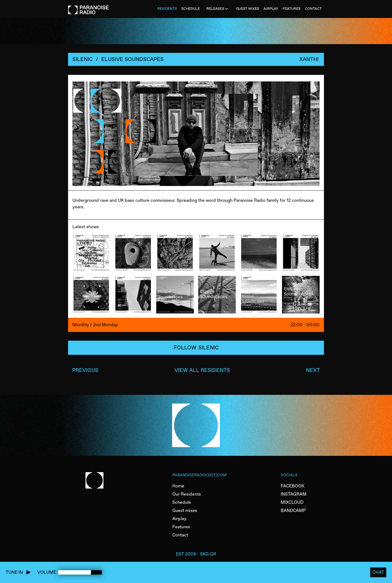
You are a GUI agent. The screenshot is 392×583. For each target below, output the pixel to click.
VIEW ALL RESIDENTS (202, 370)
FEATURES (292, 9)
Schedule (182, 502)
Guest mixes (185, 510)
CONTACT (313, 9)
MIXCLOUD (292, 502)
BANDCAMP (293, 510)
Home (178, 486)
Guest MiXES (248, 9)
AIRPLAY (271, 9)
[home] (88, 7)
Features (181, 527)
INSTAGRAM (294, 494)
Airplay (179, 519)
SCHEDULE (191, 9)
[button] (218, 9)
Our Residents (187, 494)
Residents (167, 9)
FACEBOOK (293, 486)
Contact (180, 535)
